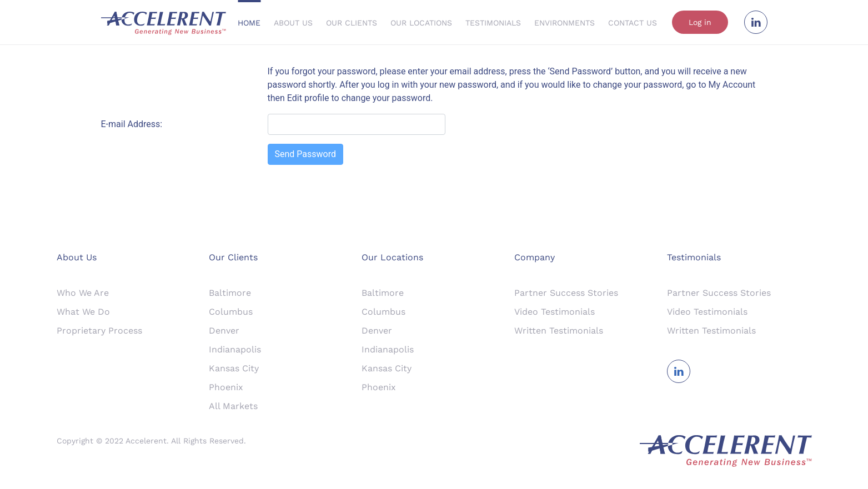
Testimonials (493, 23)
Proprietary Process (99, 331)
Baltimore (230, 293)
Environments (565, 23)
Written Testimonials (559, 331)
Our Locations (421, 23)
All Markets (233, 406)
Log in (700, 22)
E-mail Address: (132, 124)
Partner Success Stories (566, 293)
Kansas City (234, 368)
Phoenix (226, 387)
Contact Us (633, 23)
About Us (293, 23)
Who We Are (83, 293)
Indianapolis (235, 349)
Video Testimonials (555, 312)
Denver (224, 331)
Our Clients (352, 23)
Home (249, 23)
